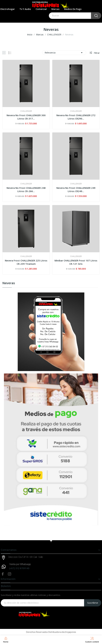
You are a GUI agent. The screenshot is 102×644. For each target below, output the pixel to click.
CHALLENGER (26, 111)
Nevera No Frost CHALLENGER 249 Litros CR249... (76, 189)
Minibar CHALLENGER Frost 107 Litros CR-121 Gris (76, 262)
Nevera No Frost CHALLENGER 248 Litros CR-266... (26, 189)
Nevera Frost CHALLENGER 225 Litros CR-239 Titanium (26, 262)
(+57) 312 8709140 (19, 568)
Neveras (9, 283)
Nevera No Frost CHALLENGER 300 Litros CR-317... (26, 117)
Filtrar (96, 53)
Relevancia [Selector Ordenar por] (64, 53)
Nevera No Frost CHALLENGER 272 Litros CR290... (76, 117)
